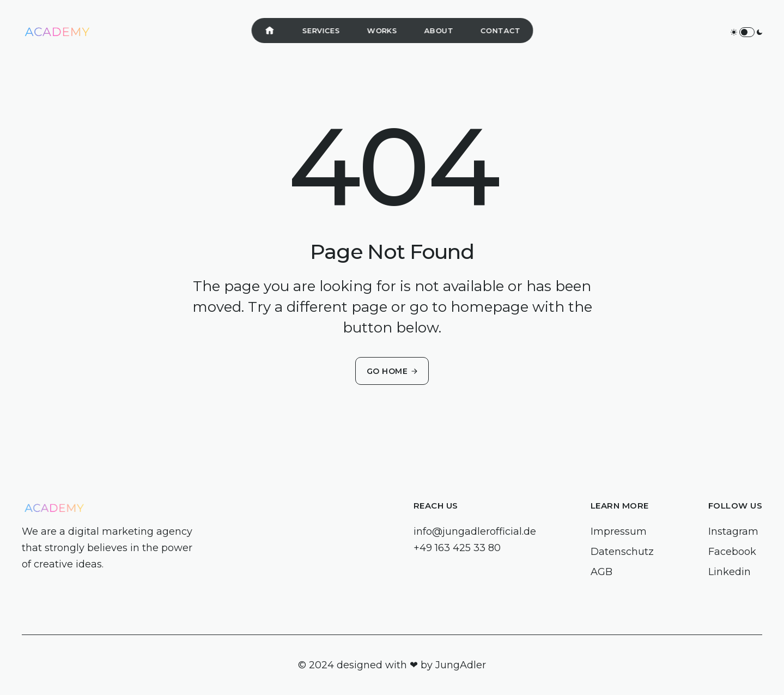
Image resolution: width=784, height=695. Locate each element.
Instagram (733, 531)
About (438, 31)
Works (382, 31)
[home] (57, 32)
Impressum (619, 531)
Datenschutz (622, 552)
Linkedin (730, 572)
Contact (500, 31)
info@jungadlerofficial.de (475, 531)
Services (321, 31)
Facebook (732, 552)
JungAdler (461, 665)
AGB (601, 572)
